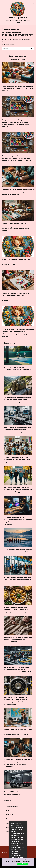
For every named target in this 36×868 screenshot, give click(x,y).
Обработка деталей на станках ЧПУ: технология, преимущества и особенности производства (17, 429)
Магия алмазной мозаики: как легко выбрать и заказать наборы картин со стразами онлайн (16, 262)
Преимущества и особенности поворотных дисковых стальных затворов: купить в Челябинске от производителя (17, 701)
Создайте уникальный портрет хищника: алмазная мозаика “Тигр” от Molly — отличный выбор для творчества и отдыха (18, 123)
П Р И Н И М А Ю (22, 864)
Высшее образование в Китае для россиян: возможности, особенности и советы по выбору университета (18, 489)
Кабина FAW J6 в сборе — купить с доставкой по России (16, 793)
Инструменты (10, 819)
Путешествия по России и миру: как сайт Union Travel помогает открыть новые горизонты (18, 579)
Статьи (8, 832)
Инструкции (10, 815)
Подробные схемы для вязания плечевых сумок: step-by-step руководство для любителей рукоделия (18, 192)
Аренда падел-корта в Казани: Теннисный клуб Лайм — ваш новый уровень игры (17, 369)
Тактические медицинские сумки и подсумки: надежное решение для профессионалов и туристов (17, 399)
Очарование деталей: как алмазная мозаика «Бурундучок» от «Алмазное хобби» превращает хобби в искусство (17, 158)
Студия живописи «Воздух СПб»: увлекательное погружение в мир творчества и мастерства (17, 459)
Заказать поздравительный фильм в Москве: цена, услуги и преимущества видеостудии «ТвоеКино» (18, 763)
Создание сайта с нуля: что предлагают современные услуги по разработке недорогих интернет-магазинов (18, 521)
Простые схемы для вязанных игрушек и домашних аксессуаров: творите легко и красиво (18, 88)
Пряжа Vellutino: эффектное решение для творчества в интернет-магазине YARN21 (18, 639)
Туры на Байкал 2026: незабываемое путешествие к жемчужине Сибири (18, 551)
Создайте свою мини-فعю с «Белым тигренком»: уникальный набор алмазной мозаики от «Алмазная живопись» (16, 297)
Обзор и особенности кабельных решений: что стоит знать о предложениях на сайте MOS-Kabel (17, 669)
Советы (8, 827)
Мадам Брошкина (18, 18)
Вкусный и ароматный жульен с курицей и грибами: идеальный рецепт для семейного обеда (16, 609)
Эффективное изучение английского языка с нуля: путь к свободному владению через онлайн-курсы (18, 732)
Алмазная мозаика (12, 806)
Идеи (7, 810)
